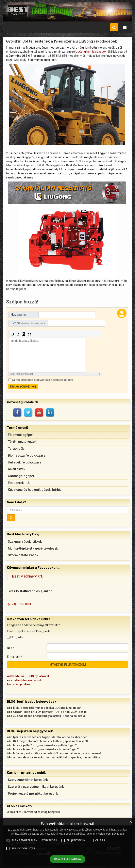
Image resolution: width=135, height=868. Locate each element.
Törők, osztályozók (22, 442)
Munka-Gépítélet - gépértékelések (33, 548)
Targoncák (16, 449)
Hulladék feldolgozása (25, 462)
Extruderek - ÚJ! (20, 483)
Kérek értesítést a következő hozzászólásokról (43, 380)
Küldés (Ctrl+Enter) (23, 386)
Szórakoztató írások (23, 555)
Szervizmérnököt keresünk (28, 780)
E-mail (28, 323)
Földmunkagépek (21, 435)
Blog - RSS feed (21, 604)
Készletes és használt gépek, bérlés (35, 490)
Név (18, 315)
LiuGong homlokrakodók (91, 52)
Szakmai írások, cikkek (25, 542)
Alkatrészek (17, 469)
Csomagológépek (21, 476)
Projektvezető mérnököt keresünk (33, 794)
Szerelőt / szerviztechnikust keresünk (36, 787)
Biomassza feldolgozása (27, 455)
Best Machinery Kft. (28, 576)
